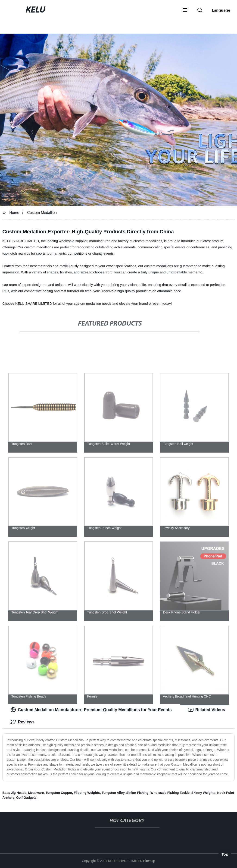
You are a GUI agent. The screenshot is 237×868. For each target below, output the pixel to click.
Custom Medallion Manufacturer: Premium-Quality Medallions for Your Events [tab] (91, 710)
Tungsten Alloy (113, 793)
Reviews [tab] (22, 722)
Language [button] (221, 10)
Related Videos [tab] (207, 710)
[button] (185, 10)
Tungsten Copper (59, 793)
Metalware (36, 793)
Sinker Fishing (137, 793)
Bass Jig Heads (14, 793)
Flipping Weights (87, 793)
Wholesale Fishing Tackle (170, 793)
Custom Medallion (42, 213)
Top (225, 856)
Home (14, 213)
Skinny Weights (203, 793)
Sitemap (149, 861)
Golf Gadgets (26, 798)
